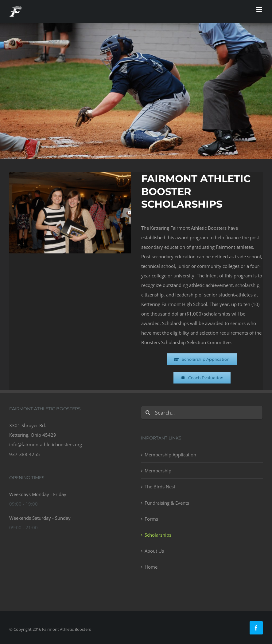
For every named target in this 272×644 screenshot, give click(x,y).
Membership (158, 471)
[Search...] (202, 413)
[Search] (148, 413)
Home (151, 567)
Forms (151, 519)
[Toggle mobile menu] (260, 9)
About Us (154, 551)
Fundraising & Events (167, 503)
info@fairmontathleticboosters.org (46, 444)
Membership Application (170, 455)
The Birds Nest (160, 487)
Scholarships (158, 535)
